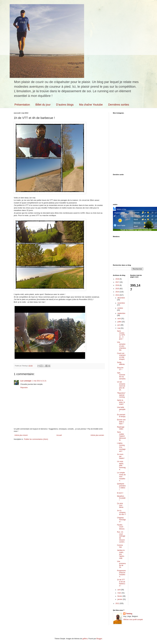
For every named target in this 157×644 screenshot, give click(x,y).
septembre (121, 313)
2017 (118, 282)
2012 (118, 603)
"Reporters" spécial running (121, 395)
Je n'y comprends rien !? (121, 513)
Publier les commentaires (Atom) (36, 439)
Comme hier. (120, 546)
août (119, 319)
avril (119, 590)
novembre (121, 303)
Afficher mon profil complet (133, 620)
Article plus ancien (97, 435)
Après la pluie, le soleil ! (121, 402)
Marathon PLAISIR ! (121, 498)
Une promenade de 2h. (121, 564)
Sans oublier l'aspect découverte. (121, 436)
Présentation (22, 105)
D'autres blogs (65, 105)
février (120, 596)
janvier (120, 599)
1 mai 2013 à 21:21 (39, 381)
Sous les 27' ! (120, 369)
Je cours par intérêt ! (121, 456)
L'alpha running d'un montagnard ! (121, 447)
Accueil (59, 435)
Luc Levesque (26, 381)
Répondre (24, 388)
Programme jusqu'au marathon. (121, 574)
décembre (121, 298)
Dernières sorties (119, 105)
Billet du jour (43, 105)
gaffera (85, 639)
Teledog (129, 614)
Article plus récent (21, 435)
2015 (118, 289)
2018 (118, 279)
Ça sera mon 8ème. (120, 505)
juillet (120, 322)
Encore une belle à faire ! (121, 422)
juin (119, 325)
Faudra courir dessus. (121, 527)
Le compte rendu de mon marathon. (121, 477)
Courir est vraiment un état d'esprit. (121, 356)
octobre (120, 308)
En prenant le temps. (121, 416)
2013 (118, 295)
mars (120, 593)
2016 (118, 285)
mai (119, 328)
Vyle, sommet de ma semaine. (121, 376)
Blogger (99, 639)
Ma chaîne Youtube (91, 105)
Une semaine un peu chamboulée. (121, 346)
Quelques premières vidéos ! (121, 487)
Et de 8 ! (120, 493)
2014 (118, 292)
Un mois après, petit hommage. (121, 465)
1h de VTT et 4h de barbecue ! (121, 583)
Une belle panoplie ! (121, 409)
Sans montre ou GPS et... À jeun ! (121, 335)
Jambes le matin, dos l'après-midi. (121, 554)
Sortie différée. (121, 363)
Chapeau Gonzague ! (121, 520)
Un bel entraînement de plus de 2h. (121, 386)
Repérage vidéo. (121, 428)
